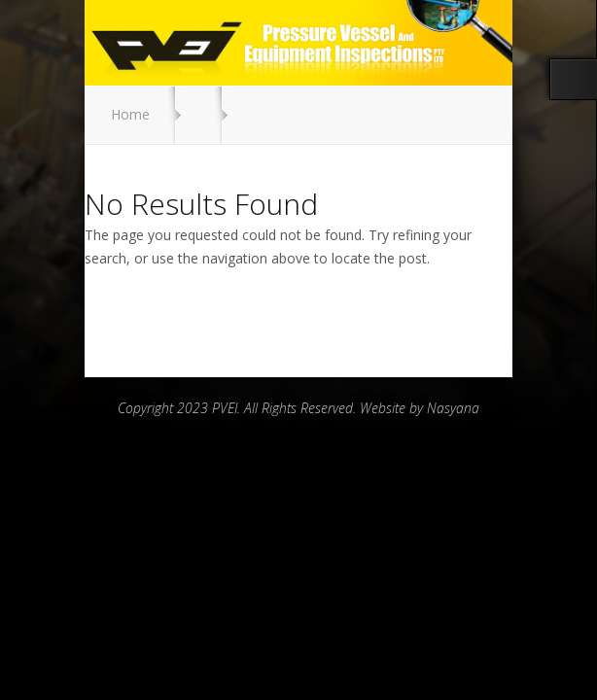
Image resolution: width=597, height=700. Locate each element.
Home (130, 114)
